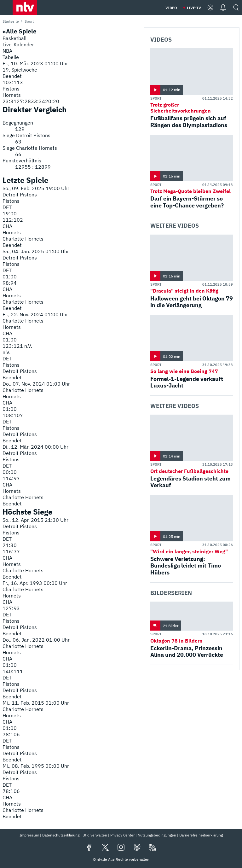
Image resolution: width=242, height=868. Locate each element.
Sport (156, 98)
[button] (25, 8)
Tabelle (11, 57)
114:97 (11, 478)
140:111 (13, 671)
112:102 (13, 220)
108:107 (13, 415)
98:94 (10, 283)
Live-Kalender (18, 44)
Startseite (11, 21)
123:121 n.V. (17, 346)
